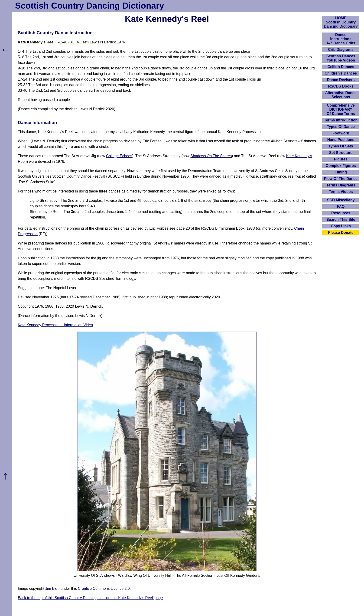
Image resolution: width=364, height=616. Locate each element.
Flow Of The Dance (341, 179)
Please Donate (341, 233)
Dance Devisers (341, 80)
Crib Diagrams (341, 50)
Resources (341, 213)
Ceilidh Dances (341, 67)
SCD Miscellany (341, 200)
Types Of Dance (341, 127)
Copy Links (341, 226)
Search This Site (341, 220)
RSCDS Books (341, 86)
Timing (341, 172)
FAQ (341, 207)
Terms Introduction (341, 120)
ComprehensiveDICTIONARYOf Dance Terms (341, 109)
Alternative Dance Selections (341, 95)
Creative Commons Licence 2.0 (104, 588)
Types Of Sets (341, 146)
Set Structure (341, 153)
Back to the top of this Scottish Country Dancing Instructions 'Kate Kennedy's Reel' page (90, 598)
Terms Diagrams (341, 185)
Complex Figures (341, 166)
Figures (341, 159)
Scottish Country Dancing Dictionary (90, 6)
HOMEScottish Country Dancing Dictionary (341, 22)
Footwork (341, 133)
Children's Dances (341, 73)
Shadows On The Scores (211, 156)
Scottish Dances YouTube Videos (341, 58)
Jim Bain (52, 588)
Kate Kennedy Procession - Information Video (55, 325)
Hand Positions (341, 140)
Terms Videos (341, 192)
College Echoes (119, 156)
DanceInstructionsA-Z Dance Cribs (341, 39)
